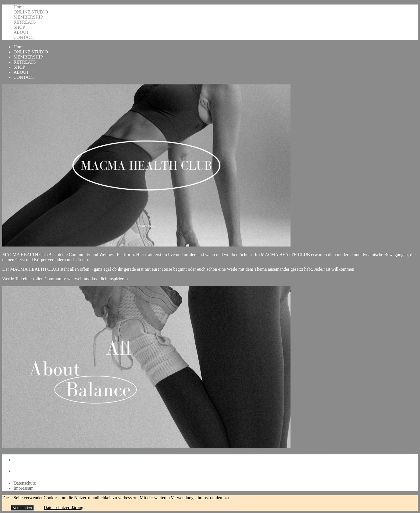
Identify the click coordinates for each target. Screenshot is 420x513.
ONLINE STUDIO (31, 12)
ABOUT (21, 32)
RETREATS (25, 22)
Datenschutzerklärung (63, 508)
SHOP (19, 27)
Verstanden (22, 508)
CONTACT (24, 37)
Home (19, 7)
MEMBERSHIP (28, 17)
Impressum (24, 488)
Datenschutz (25, 483)
